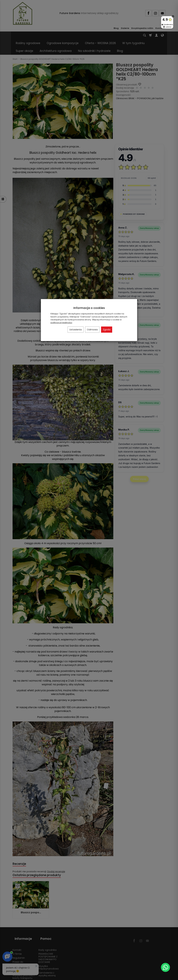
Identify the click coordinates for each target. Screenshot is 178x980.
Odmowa (92, 330)
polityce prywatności (61, 323)
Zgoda (107, 330)
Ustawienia (76, 330)
